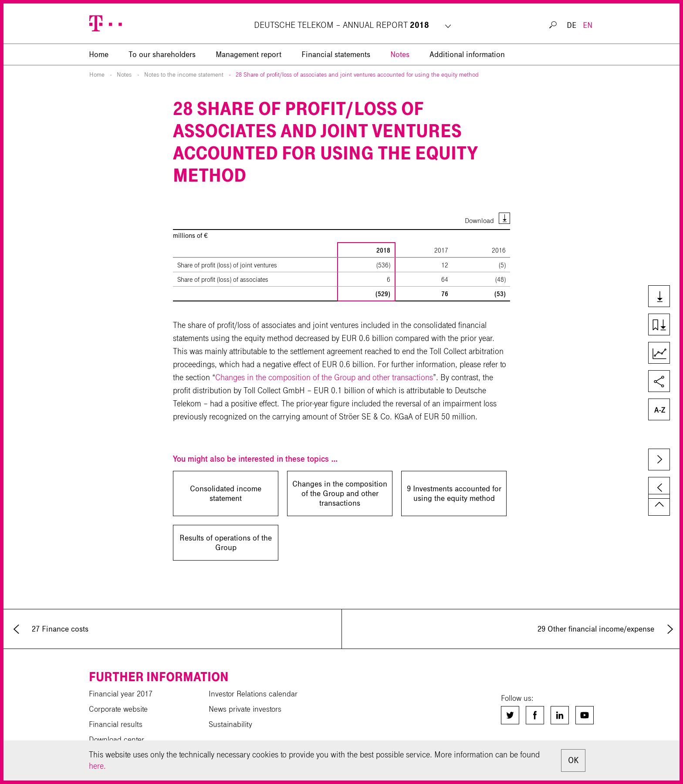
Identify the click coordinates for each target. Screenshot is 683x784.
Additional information (467, 54)
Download (479, 221)
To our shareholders (162, 54)
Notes (400, 54)
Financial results (116, 724)
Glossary (663, 410)
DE (571, 25)
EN (588, 25)
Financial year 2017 (121, 694)
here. (97, 766)
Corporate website (118, 709)
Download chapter (663, 325)
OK (573, 760)
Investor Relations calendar (253, 694)
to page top (659, 505)
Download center (117, 740)
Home (97, 75)
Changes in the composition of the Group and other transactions (324, 377)
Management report (249, 54)
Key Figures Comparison (663, 354)
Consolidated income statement (226, 493)
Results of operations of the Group (226, 543)
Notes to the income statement (184, 75)
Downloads (663, 297)
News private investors (245, 709)
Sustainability (230, 724)
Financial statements (336, 54)
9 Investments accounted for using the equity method (454, 493)
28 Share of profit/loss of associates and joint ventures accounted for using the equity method (357, 75)
